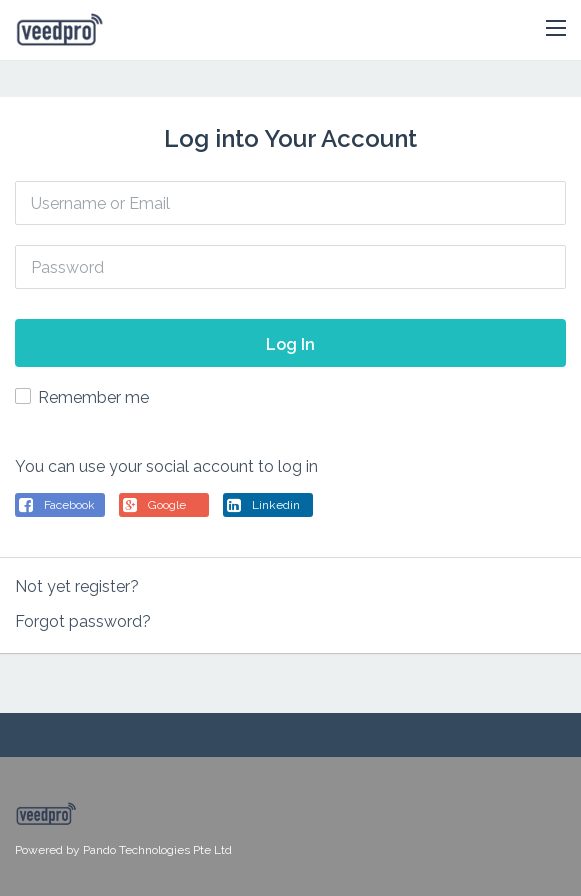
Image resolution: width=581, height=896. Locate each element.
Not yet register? (77, 586)
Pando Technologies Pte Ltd (157, 850)
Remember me (93, 397)
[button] (556, 29)
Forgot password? (83, 621)
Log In (290, 344)
